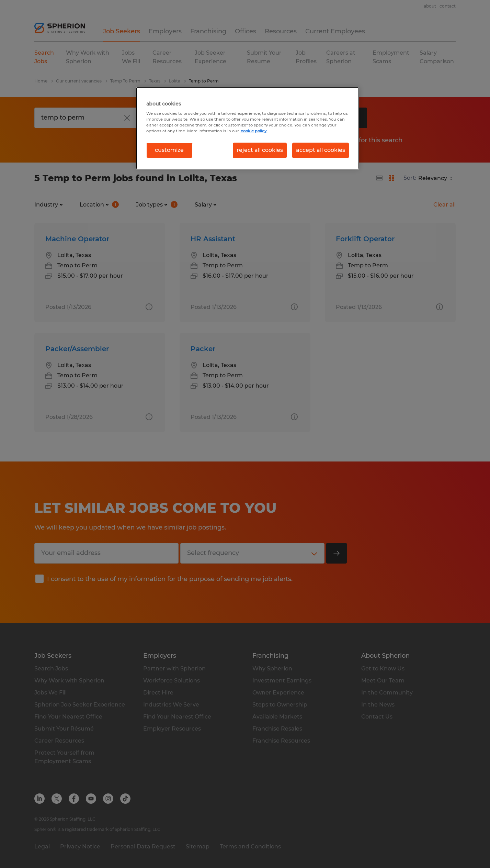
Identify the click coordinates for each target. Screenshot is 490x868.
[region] (248, 128)
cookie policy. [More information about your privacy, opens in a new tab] (254, 131)
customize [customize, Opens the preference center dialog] (169, 150)
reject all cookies (260, 150)
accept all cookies (321, 150)
